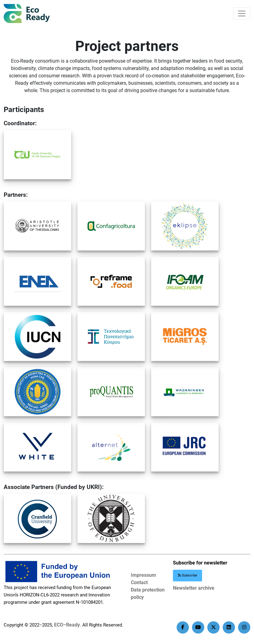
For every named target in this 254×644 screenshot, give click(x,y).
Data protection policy (148, 594)
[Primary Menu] (242, 14)
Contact (139, 582)
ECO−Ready (67, 625)
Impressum (143, 575)
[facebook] (183, 627)
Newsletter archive (194, 588)
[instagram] (244, 627)
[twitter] (213, 627)
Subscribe (188, 575)
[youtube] (198, 627)
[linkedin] (229, 627)
